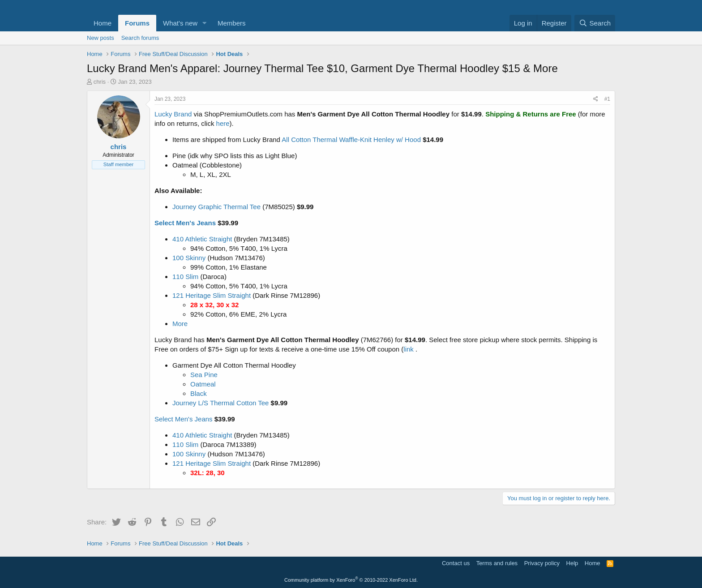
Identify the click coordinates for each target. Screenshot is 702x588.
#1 (607, 99)
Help (572, 563)
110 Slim (185, 277)
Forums (137, 23)
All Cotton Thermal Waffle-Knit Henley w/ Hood (351, 139)
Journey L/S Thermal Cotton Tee (220, 403)
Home (103, 23)
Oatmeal (203, 384)
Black (199, 393)
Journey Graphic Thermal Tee (216, 207)
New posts (101, 38)
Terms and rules (497, 563)
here (223, 123)
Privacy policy (542, 563)
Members (232, 23)
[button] (205, 23)
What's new (180, 23)
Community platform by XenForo (351, 580)
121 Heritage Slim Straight (212, 295)
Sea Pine (204, 375)
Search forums (140, 38)
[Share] (596, 99)
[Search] (595, 23)
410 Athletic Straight (202, 239)
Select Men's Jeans (185, 223)
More (180, 324)
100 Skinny (189, 258)
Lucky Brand (173, 114)
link (409, 349)
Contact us (456, 563)
